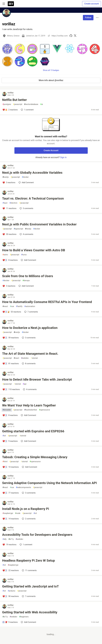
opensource (44, 410)
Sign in (63, 157)
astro (5, 255)
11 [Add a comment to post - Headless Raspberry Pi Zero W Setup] (29, 570)
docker (25, 177)
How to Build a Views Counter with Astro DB (34, 250)
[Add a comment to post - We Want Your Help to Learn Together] (10, 415)
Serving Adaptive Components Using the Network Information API (49, 483)
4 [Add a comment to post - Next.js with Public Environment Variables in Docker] (26, 234)
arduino (12, 591)
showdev (7, 410)
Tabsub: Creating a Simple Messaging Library (35, 457)
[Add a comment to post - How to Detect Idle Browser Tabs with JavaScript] (11, 389)
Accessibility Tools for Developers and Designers (37, 535)
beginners (24, 617)
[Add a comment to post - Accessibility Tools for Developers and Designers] (9, 545)
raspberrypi (8, 513)
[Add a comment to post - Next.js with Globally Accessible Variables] (9, 182)
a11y (11, 539)
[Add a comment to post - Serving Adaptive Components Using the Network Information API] (11, 493)
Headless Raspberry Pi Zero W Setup (29, 561)
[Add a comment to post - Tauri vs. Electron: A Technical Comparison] (9, 208)
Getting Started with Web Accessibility (30, 612)
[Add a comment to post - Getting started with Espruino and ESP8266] (10, 441)
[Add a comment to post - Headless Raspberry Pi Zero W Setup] (11, 570)
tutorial (34, 358)
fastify (19, 306)
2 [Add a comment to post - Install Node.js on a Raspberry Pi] (28, 519)
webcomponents (24, 487)
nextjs (6, 177)
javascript (18, 104)
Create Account (51, 150)
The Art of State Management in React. (30, 354)
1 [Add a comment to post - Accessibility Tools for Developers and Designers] (26, 545)
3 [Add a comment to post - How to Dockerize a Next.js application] (28, 338)
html (5, 462)
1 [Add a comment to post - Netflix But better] (27, 110)
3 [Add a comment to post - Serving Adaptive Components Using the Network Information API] (28, 493)
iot (4, 436)
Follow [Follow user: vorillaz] (88, 18)
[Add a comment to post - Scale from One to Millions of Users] (9, 286)
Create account (92, 4)
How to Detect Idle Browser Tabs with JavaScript (37, 380)
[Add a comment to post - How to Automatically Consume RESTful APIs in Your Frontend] (12, 312)
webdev (25, 358)
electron (13, 203)
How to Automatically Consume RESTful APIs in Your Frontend (47, 302)
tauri (5, 203)
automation (30, 306)
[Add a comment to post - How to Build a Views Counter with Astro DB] (10, 260)
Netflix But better (14, 100)
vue (12, 306)
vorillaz (10, 93)
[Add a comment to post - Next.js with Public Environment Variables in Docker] (9, 234)
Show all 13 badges (51, 70)
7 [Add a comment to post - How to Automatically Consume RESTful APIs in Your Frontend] (31, 312)
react (5, 306)
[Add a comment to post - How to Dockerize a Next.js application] (11, 338)
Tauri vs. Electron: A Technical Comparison (33, 198)
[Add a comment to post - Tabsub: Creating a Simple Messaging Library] (11, 467)
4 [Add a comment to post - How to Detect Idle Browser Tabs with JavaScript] (30, 389)
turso (24, 255)
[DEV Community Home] (11, 4)
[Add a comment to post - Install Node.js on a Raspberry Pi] (11, 519)
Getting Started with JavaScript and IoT (30, 586)
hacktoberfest (31, 410)
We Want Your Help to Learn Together (29, 405)
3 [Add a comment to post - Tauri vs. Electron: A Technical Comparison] (26, 208)
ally (5, 539)
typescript (18, 229)
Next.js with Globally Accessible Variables (32, 173)
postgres (7, 104)
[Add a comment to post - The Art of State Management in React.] (11, 364)
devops (26, 281)
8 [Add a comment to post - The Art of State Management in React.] (28, 364)
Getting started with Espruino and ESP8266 (33, 431)
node (18, 513)
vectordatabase (31, 104)
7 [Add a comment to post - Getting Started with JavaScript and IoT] (28, 596)
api (25, 384)
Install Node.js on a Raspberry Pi (26, 509)
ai (42, 104)
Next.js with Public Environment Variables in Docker (39, 224)
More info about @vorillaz (51, 80)
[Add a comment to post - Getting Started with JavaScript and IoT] (11, 596)
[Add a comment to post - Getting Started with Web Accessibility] (10, 622)
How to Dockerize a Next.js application (30, 328)
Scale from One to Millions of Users (28, 276)
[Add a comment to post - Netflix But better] (10, 110)
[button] (7, 49)
